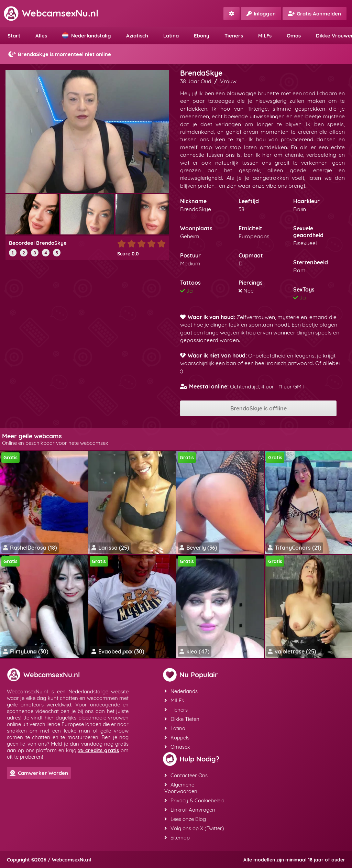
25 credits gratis (99, 750)
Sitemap (177, 838)
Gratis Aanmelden (315, 14)
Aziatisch (137, 36)
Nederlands (181, 691)
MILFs (265, 36)
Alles (41, 36)
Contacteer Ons (186, 775)
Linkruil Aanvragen (190, 810)
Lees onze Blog (185, 819)
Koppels (177, 738)
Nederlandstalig (87, 36)
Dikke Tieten (182, 719)
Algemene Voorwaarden (181, 788)
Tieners (234, 36)
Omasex (177, 747)
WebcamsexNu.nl (51, 13)
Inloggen (261, 14)
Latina (171, 36)
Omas (294, 36)
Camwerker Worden (39, 773)
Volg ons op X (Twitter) (194, 828)
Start (14, 36)
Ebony (202, 36)
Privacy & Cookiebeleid (194, 800)
